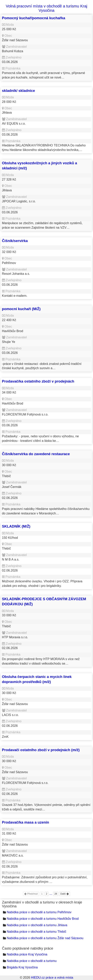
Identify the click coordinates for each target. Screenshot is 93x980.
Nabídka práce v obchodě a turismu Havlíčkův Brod (43, 919)
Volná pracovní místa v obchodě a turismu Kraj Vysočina (46, 8)
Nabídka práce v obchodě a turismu (32, 961)
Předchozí (31, 894)
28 (56, 894)
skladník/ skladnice (19, 91)
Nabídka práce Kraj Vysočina (27, 954)
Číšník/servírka (15, 241)
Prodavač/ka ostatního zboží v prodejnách (38, 381)
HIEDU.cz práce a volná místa (52, 978)
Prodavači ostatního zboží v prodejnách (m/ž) (41, 750)
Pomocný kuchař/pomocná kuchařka (34, 18)
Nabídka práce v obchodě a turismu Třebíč (36, 932)
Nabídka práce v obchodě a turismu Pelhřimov (39, 912)
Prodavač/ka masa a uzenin (26, 822)
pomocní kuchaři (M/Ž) (21, 309)
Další (65, 894)
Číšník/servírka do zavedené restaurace (36, 454)
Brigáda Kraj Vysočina (22, 967)
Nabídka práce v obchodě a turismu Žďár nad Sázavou (45, 938)
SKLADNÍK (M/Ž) (16, 526)
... (51, 894)
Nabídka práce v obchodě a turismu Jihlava (37, 925)
